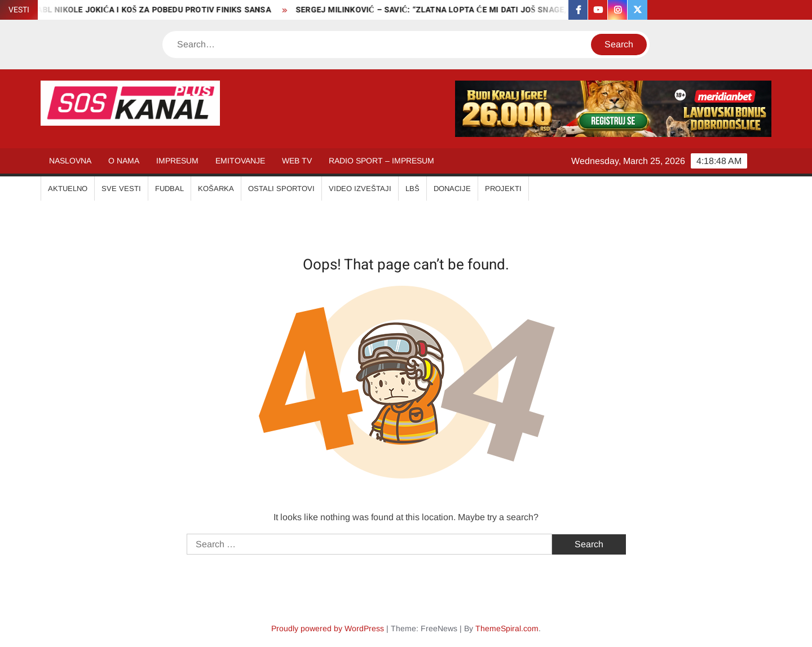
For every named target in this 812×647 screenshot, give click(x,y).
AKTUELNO (68, 189)
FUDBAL (169, 189)
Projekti (503, 189)
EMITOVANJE (240, 161)
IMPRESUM (177, 161)
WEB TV (297, 161)
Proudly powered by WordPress (328, 628)
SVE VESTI (121, 189)
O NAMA (124, 161)
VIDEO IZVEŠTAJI (360, 189)
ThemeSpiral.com (507, 628)
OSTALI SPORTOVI (281, 189)
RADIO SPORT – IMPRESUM (381, 161)
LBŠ (412, 189)
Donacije (452, 189)
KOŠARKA (216, 189)
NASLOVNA (70, 161)
